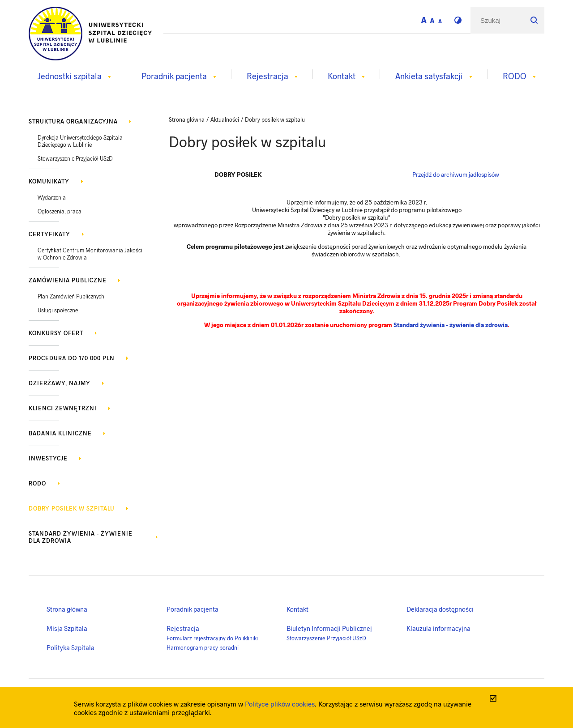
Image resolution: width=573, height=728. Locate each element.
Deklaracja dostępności (440, 609)
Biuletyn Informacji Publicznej (329, 628)
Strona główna (67, 609)
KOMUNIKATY (49, 181)
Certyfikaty (49, 234)
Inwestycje (48, 458)
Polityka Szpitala (71, 647)
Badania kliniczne (60, 433)
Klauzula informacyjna (438, 628)
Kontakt (297, 609)
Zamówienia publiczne (68, 280)
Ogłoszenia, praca (60, 211)
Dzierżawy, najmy (60, 383)
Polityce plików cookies (280, 704)
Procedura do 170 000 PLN (72, 358)
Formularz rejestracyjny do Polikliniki (212, 638)
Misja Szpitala (67, 628)
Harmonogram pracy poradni (203, 647)
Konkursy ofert (56, 333)
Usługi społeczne (58, 310)
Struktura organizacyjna (73, 121)
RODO (37, 483)
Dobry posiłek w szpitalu (72, 508)
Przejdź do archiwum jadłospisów (456, 174)
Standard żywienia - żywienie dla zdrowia (81, 537)
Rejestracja (183, 628)
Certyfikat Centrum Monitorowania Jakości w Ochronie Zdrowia (90, 254)
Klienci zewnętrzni (63, 408)
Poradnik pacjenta (192, 609)
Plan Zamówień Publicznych (71, 296)
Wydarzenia (52, 197)
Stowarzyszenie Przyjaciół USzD (75, 158)
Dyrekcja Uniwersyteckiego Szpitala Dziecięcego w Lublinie (80, 141)
